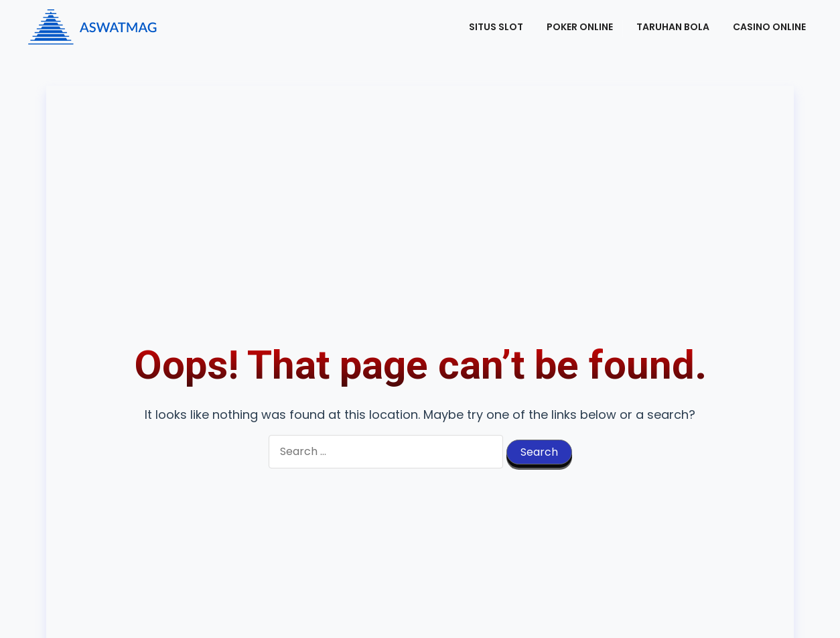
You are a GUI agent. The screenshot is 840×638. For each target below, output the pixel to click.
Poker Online (580, 27)
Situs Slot (496, 27)
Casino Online (769, 27)
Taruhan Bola (673, 27)
